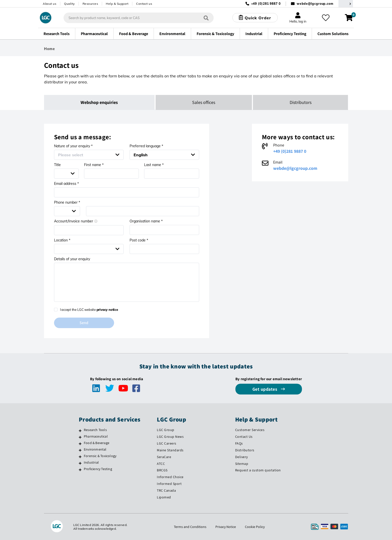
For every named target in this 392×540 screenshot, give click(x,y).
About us (50, 4)
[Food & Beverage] (80, 444)
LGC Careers (167, 443)
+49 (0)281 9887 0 (290, 151)
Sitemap (242, 464)
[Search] (206, 18)
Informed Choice (170, 477)
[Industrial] (80, 463)
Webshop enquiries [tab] (99, 102)
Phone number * (67, 202)
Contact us (144, 4)
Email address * (66, 184)
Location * (62, 240)
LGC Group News (170, 437)
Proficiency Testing (98, 469)
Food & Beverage (97, 443)
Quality (69, 4)
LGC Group (166, 430)
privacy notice (107, 310)
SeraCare (164, 457)
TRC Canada (166, 490)
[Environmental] (80, 450)
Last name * (154, 165)
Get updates (265, 389)
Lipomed (164, 497)
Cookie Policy (255, 527)
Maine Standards (170, 450)
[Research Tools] (80, 431)
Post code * (139, 240)
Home (50, 49)
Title (57, 165)
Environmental (95, 449)
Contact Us (244, 437)
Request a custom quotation (258, 470)
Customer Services (250, 430)
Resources (90, 4)
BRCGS (162, 470)
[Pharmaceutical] (80, 437)
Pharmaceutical (96, 436)
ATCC (161, 464)
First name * (94, 165)
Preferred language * (146, 146)
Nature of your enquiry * (73, 146)
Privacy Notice (226, 527)
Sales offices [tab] (204, 102)
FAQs (239, 443)
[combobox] (139, 18)
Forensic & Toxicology (100, 456)
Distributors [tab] (301, 102)
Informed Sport (169, 484)
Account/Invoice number (76, 221)
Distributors (245, 450)
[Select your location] (346, 4)
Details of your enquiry (72, 259)
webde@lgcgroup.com (315, 4)
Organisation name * (146, 221)
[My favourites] (326, 18)
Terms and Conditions (190, 527)
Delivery (242, 457)
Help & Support (117, 4)
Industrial (91, 462)
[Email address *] (127, 192)
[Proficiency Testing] (80, 470)
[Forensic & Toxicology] (80, 457)
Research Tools (95, 430)
